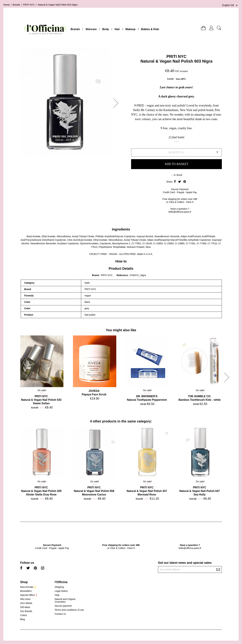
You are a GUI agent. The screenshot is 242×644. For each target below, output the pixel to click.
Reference (123, 275)
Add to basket (176, 164)
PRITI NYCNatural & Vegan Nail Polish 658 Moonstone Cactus (94, 491)
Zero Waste (26, 603)
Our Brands (26, 611)
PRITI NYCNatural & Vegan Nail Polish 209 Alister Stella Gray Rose (41, 491)
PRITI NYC (177, 56)
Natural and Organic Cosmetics (65, 600)
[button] (117, 103)
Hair (117, 29)
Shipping (59, 587)
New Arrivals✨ (28, 587)
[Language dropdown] (230, 5)
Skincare (91, 29)
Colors (24, 615)
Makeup (130, 29)
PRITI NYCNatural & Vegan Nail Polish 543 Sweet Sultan (41, 400)
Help (57, 595)
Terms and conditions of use (69, 610)
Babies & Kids (150, 29)
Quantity (175, 152)
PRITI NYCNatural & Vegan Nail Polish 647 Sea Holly (199, 491)
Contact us (60, 614)
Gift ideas (25, 607)
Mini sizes (25, 599)
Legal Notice (61, 591)
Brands (75, 29)
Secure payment (63, 606)
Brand (95, 275)
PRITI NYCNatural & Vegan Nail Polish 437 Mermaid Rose (147, 491)
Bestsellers (26, 591)
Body (106, 29)
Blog (23, 619)
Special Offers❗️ (29, 595)
